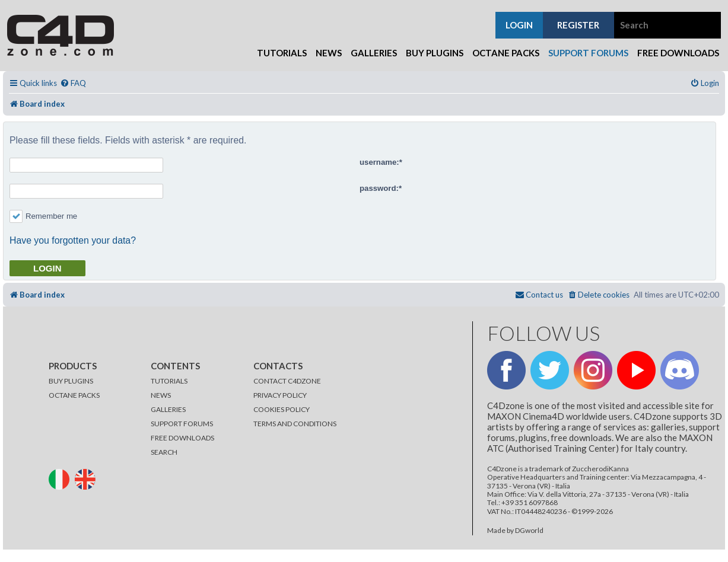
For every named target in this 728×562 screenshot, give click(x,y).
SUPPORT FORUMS (182, 424)
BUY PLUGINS (71, 381)
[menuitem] (73, 83)
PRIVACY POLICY (280, 395)
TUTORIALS (169, 381)
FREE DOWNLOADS (182, 438)
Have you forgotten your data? (73, 240)
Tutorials (282, 53)
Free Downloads (678, 53)
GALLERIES (168, 409)
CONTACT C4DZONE (287, 381)
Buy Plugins (435, 53)
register (578, 25)
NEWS (161, 395)
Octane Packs (506, 53)
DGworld (529, 531)
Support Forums (588, 53)
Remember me (43, 216)
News (329, 53)
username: (379, 162)
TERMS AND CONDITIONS (295, 424)
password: (379, 188)
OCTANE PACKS (74, 395)
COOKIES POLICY (282, 409)
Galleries (374, 53)
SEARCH (164, 452)
